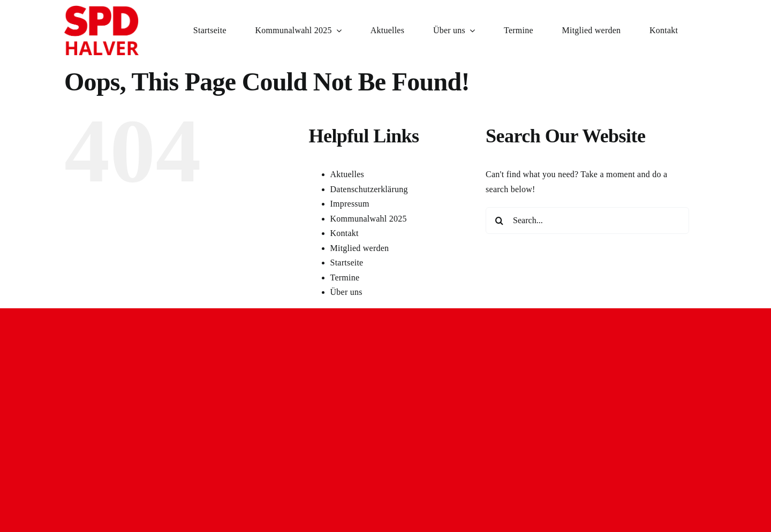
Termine (345, 278)
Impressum (350, 204)
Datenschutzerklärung (369, 189)
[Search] (499, 221)
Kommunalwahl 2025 (369, 219)
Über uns (346, 292)
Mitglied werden (360, 248)
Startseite (347, 263)
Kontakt (345, 233)
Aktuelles (347, 174)
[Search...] (587, 221)
